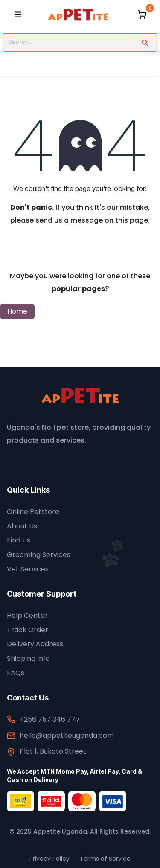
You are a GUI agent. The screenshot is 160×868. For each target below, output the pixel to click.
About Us (22, 526)
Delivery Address (35, 644)
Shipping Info (28, 658)
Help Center (27, 615)
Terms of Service (105, 859)
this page (132, 220)
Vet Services (28, 569)
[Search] (145, 42)
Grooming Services (39, 555)
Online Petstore (33, 512)
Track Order (28, 630)
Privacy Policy (49, 859)
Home (17, 311)
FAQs (16, 673)
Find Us (19, 540)
